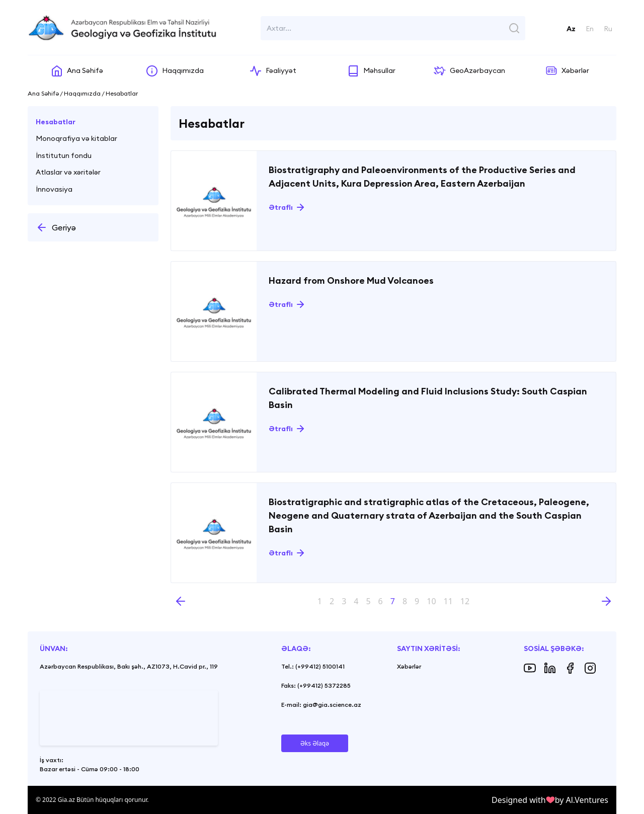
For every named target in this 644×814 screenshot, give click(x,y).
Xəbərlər (409, 666)
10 (431, 601)
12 (465, 601)
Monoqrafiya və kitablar (76, 138)
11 (448, 601)
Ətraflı (281, 207)
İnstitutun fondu (64, 155)
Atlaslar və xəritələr (68, 172)
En (590, 29)
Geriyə (56, 227)
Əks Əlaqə (315, 743)
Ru (608, 29)
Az (571, 29)
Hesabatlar (56, 122)
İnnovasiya (54, 189)
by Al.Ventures (582, 800)
